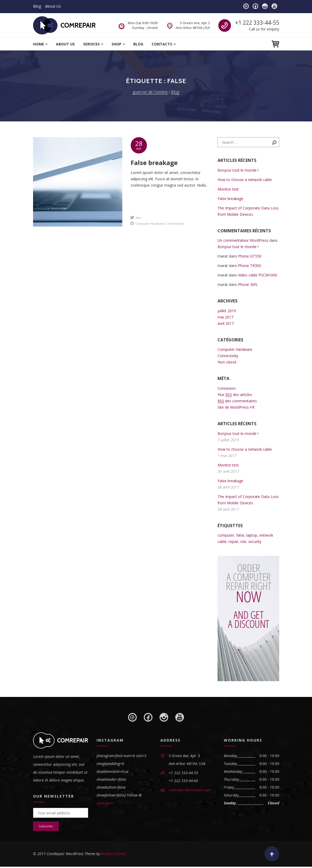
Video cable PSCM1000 (258, 275)
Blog (37, 6)
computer (226, 535)
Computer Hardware (150, 224)
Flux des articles (235, 395)
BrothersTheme (113, 855)
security (255, 541)
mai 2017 (225, 317)
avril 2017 (226, 323)
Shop (117, 44)
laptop (252, 535)
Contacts (162, 44)
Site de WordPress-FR (236, 407)
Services (91, 44)
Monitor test (228, 189)
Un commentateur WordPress (243, 240)
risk (243, 541)
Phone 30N (248, 284)
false (240, 535)
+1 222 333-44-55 (257, 23)
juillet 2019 (227, 311)
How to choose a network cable (245, 180)
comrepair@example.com (190, 790)
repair (233, 541)
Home (39, 44)
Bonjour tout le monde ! (238, 170)
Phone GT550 (250, 256)
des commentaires (237, 401)
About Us (53, 6)
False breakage (230, 199)
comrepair (105, 803)
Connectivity (175, 224)
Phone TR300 (250, 266)
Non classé (227, 362)
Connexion (227, 388)
